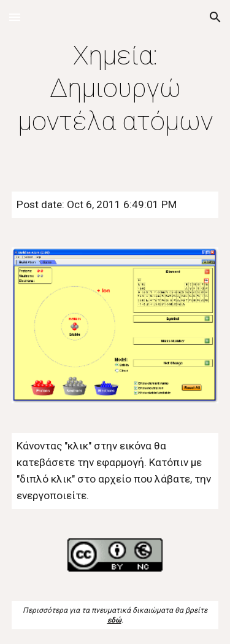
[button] (15, 17)
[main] (115, 88)
